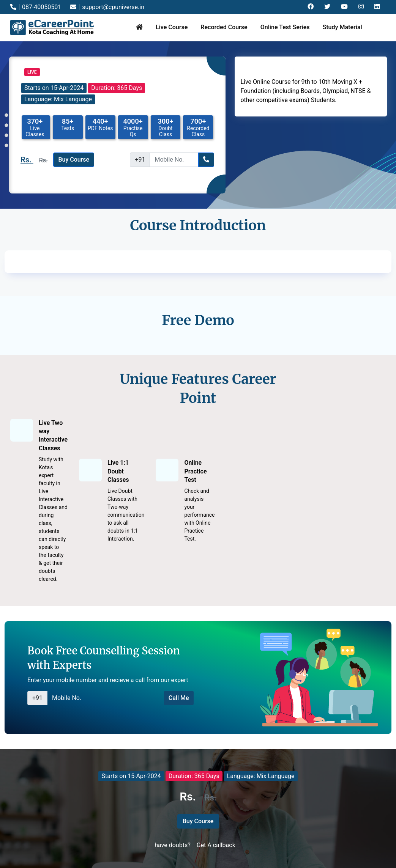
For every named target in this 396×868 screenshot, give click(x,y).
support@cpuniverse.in (107, 7)
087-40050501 (36, 7)
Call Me (179, 698)
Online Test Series (285, 27)
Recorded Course (224, 27)
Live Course (172, 27)
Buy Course (74, 160)
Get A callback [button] (216, 845)
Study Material (342, 27)
